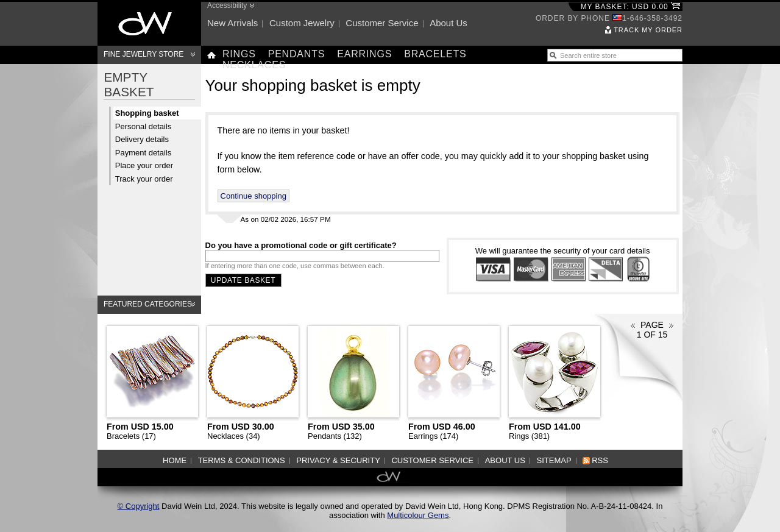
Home (175, 460)
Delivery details (142, 139)
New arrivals (232, 23)
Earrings (364, 54)
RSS (600, 460)
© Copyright (139, 506)
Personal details (144, 126)
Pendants (297, 54)
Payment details (144, 153)
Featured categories (148, 304)
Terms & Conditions (242, 460)
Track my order (648, 30)
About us (448, 23)
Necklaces (254, 65)
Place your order (144, 165)
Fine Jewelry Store (144, 54)
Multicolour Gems (418, 515)
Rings (239, 54)
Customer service (382, 23)
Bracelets (435, 54)
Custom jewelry (302, 23)
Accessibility (227, 5)
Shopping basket (147, 113)
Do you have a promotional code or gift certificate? (301, 245)
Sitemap (554, 460)
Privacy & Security (338, 460)
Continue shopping (253, 196)
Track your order (144, 179)
